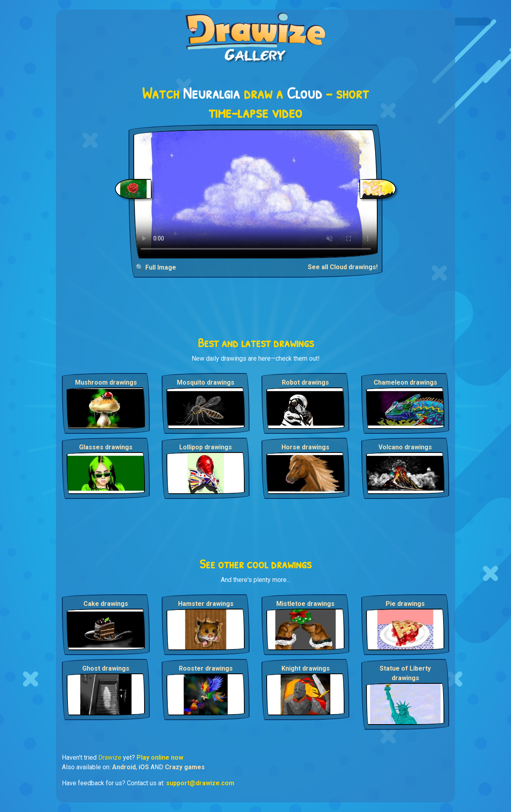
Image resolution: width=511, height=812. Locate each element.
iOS (144, 767)
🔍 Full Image (156, 267)
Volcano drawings (405, 447)
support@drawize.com (200, 783)
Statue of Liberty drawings (405, 673)
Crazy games (185, 767)
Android (124, 767)
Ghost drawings (106, 668)
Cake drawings (106, 604)
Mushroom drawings (106, 382)
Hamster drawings (206, 604)
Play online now (160, 757)
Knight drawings (306, 668)
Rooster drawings (206, 668)
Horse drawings (305, 447)
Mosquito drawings (206, 382)
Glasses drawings (106, 447)
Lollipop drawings (206, 447)
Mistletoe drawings (305, 604)
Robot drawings (305, 382)
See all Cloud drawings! (343, 267)
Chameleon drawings (405, 382)
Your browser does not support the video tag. (256, 194)
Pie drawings (405, 604)
